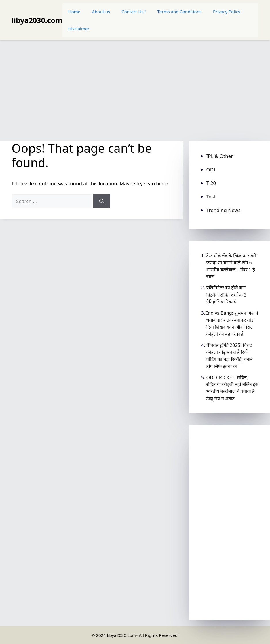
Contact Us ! (134, 12)
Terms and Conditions (180, 12)
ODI (211, 170)
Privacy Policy (227, 12)
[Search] (102, 201)
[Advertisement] (135, 88)
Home (74, 12)
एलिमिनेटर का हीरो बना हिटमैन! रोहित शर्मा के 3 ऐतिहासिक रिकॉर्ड (227, 295)
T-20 (211, 183)
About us (101, 12)
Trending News (224, 210)
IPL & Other (220, 156)
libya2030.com (37, 20)
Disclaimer (79, 29)
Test (211, 197)
